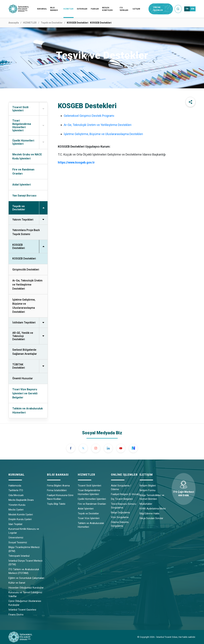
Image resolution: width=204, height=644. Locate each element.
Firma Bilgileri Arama (58, 486)
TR (187, 9)
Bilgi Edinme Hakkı (149, 514)
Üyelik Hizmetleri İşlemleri (92, 499)
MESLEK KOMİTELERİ (107, 9)
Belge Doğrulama (120, 512)
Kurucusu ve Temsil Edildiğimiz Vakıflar (25, 594)
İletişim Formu (148, 490)
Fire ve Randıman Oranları (23, 172)
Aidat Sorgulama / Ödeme (121, 488)
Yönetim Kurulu (17, 505)
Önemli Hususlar (23, 378)
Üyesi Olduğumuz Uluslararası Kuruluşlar (25, 603)
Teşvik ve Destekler (52, 23)
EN (193, 9)
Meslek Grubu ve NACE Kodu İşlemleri (27, 156)
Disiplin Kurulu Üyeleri (20, 519)
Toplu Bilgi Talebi (56, 504)
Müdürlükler (146, 504)
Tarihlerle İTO (16, 490)
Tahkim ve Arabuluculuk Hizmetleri (28, 411)
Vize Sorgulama (120, 517)
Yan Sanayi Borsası (24, 196)
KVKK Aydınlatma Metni (153, 509)
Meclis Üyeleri (16, 510)
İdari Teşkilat (15, 524)
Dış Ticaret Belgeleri (122, 499)
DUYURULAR (82, 9)
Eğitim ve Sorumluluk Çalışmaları (26, 578)
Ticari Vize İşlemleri (89, 518)
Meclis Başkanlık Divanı (21, 500)
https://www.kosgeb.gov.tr (76, 162)
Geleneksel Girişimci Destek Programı (89, 116)
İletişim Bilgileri (148, 486)
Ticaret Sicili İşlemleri (89, 486)
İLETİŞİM (136, 9)
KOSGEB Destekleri (24, 259)
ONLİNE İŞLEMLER (158, 9)
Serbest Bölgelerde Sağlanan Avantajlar (25, 352)
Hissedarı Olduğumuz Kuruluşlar (26, 588)
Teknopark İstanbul (19, 556)
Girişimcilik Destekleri (26, 270)
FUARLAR (95, 9)
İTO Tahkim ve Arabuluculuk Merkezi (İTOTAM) (24, 571)
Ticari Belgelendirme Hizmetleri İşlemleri (89, 492)
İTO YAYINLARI (124, 9)
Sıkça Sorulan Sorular (151, 518)
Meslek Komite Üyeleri (21, 515)
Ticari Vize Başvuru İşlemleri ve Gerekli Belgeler (25, 393)
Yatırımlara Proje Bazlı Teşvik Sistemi (26, 232)
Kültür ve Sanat (17, 583)
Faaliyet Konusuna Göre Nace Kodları (60, 497)
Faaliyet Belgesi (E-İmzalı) (125, 494)
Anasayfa (14, 23)
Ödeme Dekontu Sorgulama (120, 524)
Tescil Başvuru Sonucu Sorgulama (124, 506)
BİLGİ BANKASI (54, 9)
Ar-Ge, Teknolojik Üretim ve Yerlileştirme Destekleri (27, 285)
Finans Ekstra (16, 615)
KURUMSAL (42, 9)
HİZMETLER (68, 9)
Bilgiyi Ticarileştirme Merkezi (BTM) (24, 549)
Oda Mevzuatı (16, 495)
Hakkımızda (15, 486)
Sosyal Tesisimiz (18, 542)
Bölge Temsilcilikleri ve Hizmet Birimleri (152, 497)
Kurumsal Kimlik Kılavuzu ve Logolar (24, 531)
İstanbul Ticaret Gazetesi (22, 610)
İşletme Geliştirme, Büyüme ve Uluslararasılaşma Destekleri (24, 306)
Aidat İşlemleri (22, 185)
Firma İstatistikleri (57, 490)
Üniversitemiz (16, 538)
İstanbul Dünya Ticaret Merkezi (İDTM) (25, 563)
